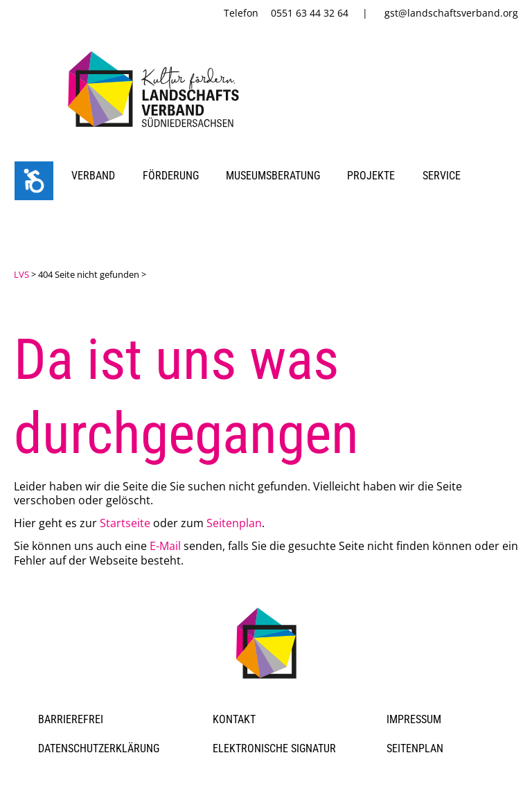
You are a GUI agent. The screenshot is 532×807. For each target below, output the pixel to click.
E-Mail (165, 546)
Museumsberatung (273, 176)
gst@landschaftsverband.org (451, 13)
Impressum (414, 719)
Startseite (125, 523)
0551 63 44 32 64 (310, 13)
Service (442, 176)
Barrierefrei (71, 719)
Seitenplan (234, 523)
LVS (21, 274)
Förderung (171, 176)
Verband (93, 176)
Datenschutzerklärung (99, 748)
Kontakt (234, 719)
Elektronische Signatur (274, 748)
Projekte (371, 176)
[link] (156, 130)
